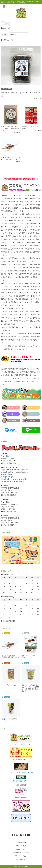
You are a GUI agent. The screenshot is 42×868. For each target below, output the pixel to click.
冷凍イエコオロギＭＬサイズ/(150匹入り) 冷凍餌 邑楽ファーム (11, 128)
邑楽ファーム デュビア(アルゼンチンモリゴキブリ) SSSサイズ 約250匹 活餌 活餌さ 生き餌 (30, 688)
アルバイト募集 (21, 846)
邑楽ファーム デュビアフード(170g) (10, 720)
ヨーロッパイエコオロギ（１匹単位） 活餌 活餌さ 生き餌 (11, 656)
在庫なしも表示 (9, 40)
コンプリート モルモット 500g (30, 656)
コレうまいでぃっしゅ (11, 685)
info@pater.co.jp (7, 477)
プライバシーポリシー (21, 856)
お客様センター (21, 843)
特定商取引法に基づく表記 (21, 853)
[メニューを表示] (4, 7)
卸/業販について (21, 849)
